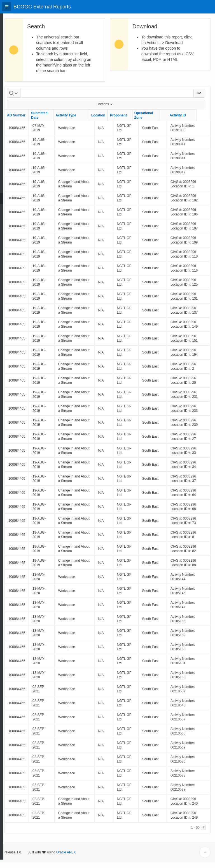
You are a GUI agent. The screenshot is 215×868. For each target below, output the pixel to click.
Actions (112, 110)
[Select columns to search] (27, 99)
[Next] (203, 833)
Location (112, 121)
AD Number (30, 121)
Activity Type (79, 121)
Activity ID (191, 121)
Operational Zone (157, 121)
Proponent (132, 121)
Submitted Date (53, 121)
